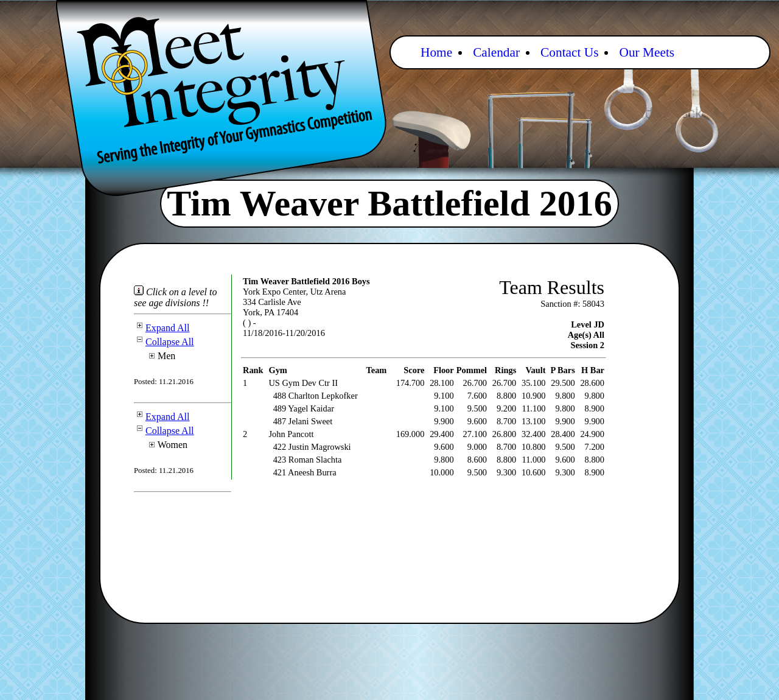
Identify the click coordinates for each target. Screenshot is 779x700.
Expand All (162, 328)
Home (436, 52)
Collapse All (164, 342)
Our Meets (647, 52)
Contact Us (569, 52)
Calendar (496, 52)
